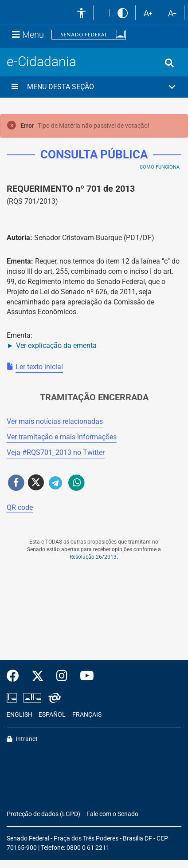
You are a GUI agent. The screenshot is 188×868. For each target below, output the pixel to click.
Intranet (22, 739)
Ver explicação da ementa (56, 345)
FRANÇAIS (87, 715)
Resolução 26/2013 (93, 557)
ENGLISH (20, 715)
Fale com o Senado (112, 814)
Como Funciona (160, 167)
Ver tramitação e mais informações (62, 437)
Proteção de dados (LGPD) (43, 814)
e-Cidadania (41, 61)
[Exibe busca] (169, 63)
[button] (94, 87)
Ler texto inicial (39, 367)
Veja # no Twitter (56, 452)
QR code (20, 507)
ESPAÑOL (52, 715)
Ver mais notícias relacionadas (55, 421)
